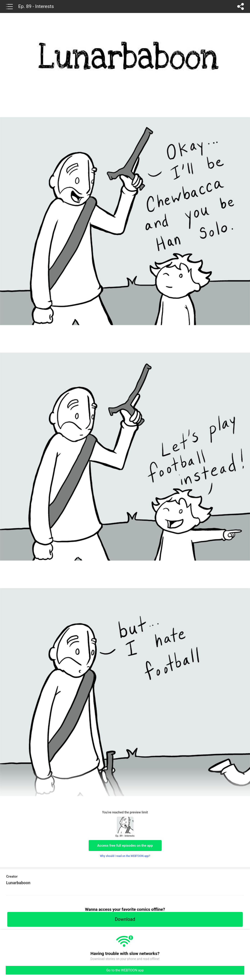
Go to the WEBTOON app (125, 970)
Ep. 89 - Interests (36, 6)
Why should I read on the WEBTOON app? (125, 856)
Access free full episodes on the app (125, 846)
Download (125, 919)
